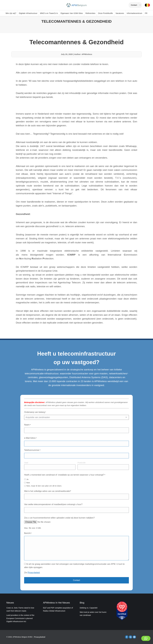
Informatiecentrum (134, 13)
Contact (136, 5)
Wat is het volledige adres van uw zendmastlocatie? (48, 491)
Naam (27, 425)
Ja (27, 479)
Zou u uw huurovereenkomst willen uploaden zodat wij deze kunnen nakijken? (59, 518)
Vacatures (120, 13)
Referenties (90, 13)
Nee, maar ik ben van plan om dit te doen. (44, 486)
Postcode (82, 463)
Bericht (28, 533)
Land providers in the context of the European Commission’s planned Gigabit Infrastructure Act (20, 618)
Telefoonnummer (32, 450)
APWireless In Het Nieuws (56, 603)
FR (146, 13)
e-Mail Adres (30, 438)
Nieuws (10, 603)
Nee (28, 483)
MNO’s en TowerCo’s (49, 13)
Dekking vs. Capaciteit (89, 608)
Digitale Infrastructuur (28, 13)
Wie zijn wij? (11, 13)
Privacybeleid (34, 573)
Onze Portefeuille (105, 13)
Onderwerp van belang (35, 412)
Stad (26, 463)
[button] (146, 638)
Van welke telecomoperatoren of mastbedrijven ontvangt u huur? (53, 504)
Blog (82, 603)
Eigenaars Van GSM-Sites (72, 13)
